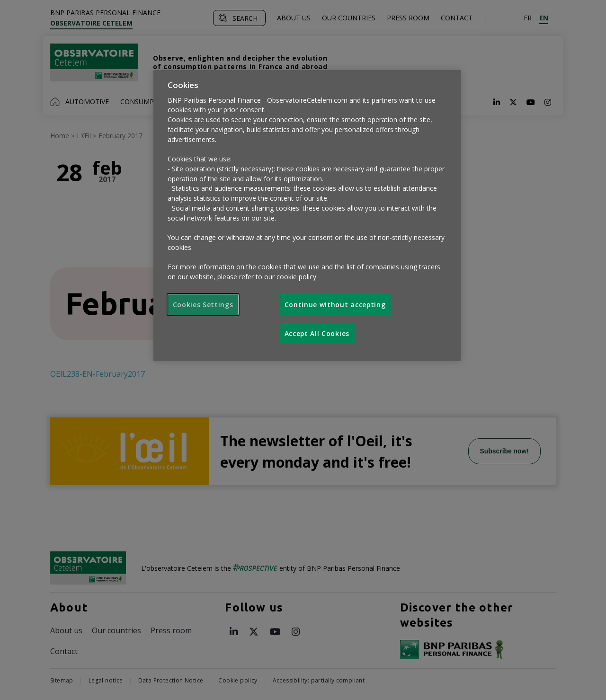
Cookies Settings (203, 305)
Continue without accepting (335, 305)
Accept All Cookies (317, 333)
